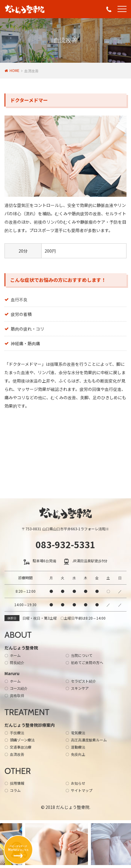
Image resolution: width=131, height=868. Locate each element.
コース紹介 (19, 688)
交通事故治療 (21, 747)
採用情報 (17, 783)
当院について (82, 655)
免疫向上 (78, 754)
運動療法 (78, 747)
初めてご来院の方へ (87, 662)
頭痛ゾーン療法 (22, 740)
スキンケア (80, 688)
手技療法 (17, 733)
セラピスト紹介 (83, 681)
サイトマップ (82, 790)
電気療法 (78, 733)
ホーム (15, 655)
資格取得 (17, 695)
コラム (15, 790)
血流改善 (17, 754)
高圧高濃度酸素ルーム (89, 740)
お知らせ (78, 783)
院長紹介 (17, 662)
